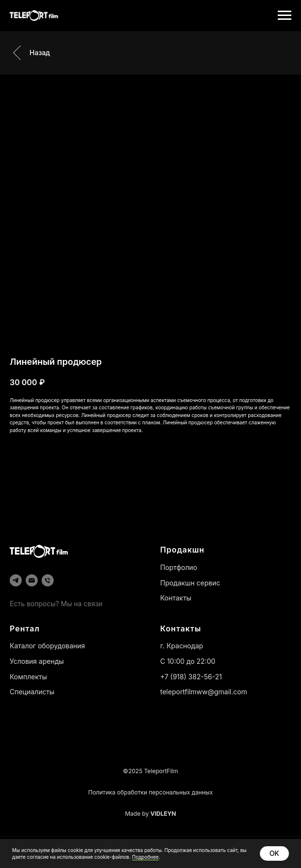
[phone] (48, 580)
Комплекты (28, 677)
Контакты (176, 598)
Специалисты (32, 692)
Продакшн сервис (190, 583)
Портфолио (179, 567)
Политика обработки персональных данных (150, 792)
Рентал (25, 629)
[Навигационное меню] (285, 15)
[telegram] (16, 580)
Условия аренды (37, 661)
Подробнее (145, 857)
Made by (150, 814)
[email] (32, 580)
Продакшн (182, 550)
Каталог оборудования (47, 646)
